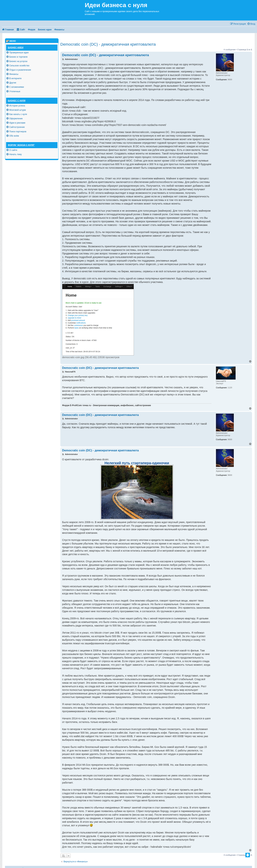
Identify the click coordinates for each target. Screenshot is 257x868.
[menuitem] (251, 24)
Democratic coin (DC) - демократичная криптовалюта (108, 44)
